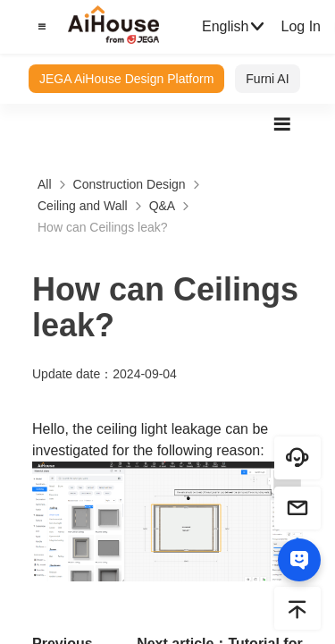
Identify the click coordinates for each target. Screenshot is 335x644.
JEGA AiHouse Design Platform (126, 79)
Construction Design (130, 184)
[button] (39, 27)
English (234, 27)
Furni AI (267, 79)
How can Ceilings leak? (103, 227)
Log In (300, 26)
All (45, 184)
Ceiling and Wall (83, 206)
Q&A (163, 206)
